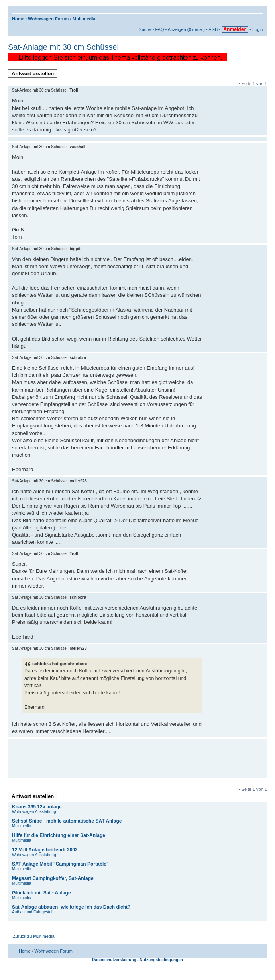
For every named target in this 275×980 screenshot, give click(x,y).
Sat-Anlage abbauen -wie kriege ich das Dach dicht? (71, 907)
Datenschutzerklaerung (114, 960)
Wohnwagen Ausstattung (34, 812)
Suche (145, 29)
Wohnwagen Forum (48, 19)
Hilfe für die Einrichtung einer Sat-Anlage (59, 835)
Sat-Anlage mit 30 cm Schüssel (63, 47)
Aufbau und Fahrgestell (32, 912)
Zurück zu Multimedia (34, 936)
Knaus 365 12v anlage (37, 807)
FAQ (159, 29)
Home (18, 19)
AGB (213, 29)
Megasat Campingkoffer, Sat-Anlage (53, 878)
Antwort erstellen (34, 74)
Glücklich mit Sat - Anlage (41, 893)
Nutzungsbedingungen (161, 960)
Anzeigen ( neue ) (186, 29)
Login (258, 29)
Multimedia (84, 19)
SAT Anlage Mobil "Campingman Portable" (60, 864)
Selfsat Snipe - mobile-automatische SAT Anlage (67, 821)
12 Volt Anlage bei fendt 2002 (45, 850)
